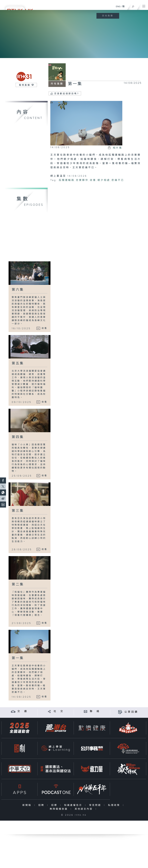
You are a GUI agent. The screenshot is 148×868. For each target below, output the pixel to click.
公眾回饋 (131, 712)
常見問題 (96, 805)
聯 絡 (95, 711)
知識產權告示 (74, 805)
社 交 (59, 711)
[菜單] (144, 5)
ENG (118, 7)
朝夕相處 (104, 180)
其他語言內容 (84, 809)
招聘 (42, 805)
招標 (55, 805)
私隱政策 (115, 805)
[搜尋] (133, 6)
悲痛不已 (118, 180)
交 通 (23, 711)
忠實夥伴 (82, 180)
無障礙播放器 (59, 809)
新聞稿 (28, 805)
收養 (93, 180)
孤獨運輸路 (67, 180)
